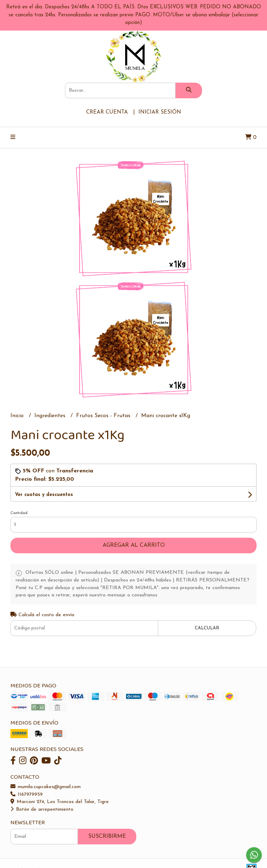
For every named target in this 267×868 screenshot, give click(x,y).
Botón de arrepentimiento (42, 809)
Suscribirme (107, 836)
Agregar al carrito (134, 545)
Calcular (207, 628)
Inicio (18, 416)
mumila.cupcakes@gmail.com (46, 787)
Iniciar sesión (160, 112)
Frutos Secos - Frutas (104, 416)
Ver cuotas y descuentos (44, 495)
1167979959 (27, 795)
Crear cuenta (107, 112)
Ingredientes (51, 416)
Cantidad (19, 513)
